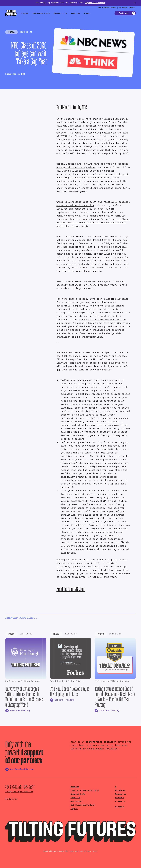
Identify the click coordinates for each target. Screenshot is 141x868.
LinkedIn (120, 802)
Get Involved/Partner (83, 805)
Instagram (121, 794)
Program (24, 14)
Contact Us (11, 799)
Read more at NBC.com (71, 589)
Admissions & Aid (41, 14)
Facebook (120, 791)
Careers (119, 807)
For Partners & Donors (107, 8)
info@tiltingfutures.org (19, 792)
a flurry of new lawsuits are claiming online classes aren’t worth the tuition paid (93, 223)
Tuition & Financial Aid (85, 791)
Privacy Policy (91, 851)
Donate (132, 8)
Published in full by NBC (72, 107)
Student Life (60, 14)
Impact (74, 809)
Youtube (119, 798)
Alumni (87, 14)
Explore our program (95, 3)
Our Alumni (77, 802)
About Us (75, 14)
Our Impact (123, 8)
